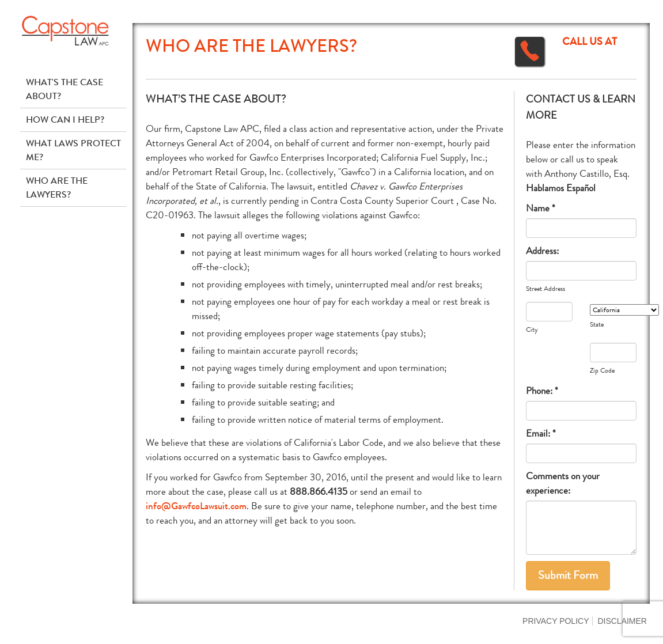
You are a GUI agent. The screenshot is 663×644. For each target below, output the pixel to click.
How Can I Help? (65, 120)
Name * (541, 208)
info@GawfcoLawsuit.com (196, 506)
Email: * (541, 433)
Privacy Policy (556, 621)
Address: (542, 251)
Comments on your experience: (563, 483)
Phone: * (542, 391)
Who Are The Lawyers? (57, 187)
